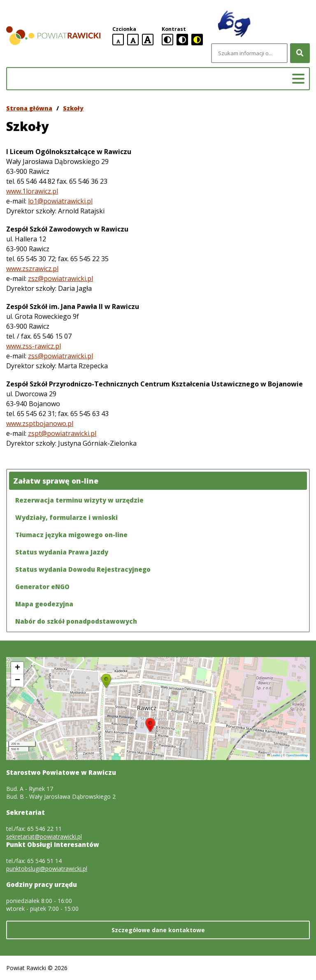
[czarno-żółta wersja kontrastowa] (197, 40)
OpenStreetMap (297, 755)
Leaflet (274, 755)
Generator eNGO (42, 587)
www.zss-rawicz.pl (34, 346)
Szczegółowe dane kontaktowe (158, 930)
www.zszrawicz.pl (32, 269)
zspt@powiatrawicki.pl (62, 433)
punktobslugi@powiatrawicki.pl (47, 869)
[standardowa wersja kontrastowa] (167, 40)
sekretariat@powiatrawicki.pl (44, 836)
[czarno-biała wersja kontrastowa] (182, 40)
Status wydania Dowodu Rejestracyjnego (83, 569)
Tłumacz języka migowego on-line (71, 535)
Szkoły (73, 108)
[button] (150, 725)
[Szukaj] (300, 53)
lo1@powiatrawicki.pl (60, 201)
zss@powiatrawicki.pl (60, 356)
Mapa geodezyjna (44, 604)
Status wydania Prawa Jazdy (62, 552)
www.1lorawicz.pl (32, 191)
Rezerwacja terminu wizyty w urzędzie (79, 500)
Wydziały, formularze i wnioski (66, 517)
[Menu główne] (298, 79)
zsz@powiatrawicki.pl (60, 278)
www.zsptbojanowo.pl (40, 423)
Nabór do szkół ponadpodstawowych (76, 621)
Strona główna (29, 108)
